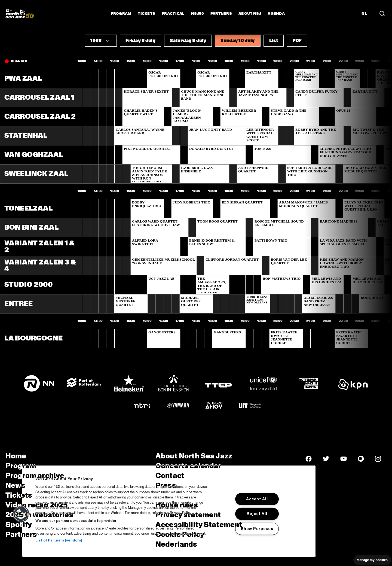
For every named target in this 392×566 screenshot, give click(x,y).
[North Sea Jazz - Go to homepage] (20, 14)
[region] (169, 511)
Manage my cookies (372, 560)
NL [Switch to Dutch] (364, 14)
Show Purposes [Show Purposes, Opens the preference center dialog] (257, 529)
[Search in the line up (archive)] (382, 14)
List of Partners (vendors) (59, 540)
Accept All (257, 499)
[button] (101, 41)
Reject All (257, 514)
